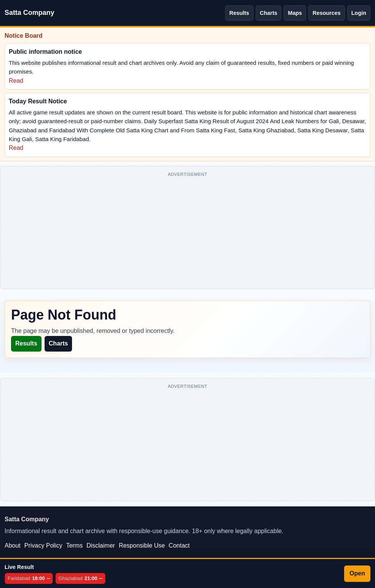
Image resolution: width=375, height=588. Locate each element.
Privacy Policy (43, 545)
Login (359, 13)
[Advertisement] (187, 232)
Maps (295, 13)
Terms (74, 545)
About (13, 545)
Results (239, 13)
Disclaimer (101, 545)
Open (357, 573)
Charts (269, 13)
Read (16, 81)
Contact (179, 545)
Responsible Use (142, 545)
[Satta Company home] (29, 13)
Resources (327, 13)
